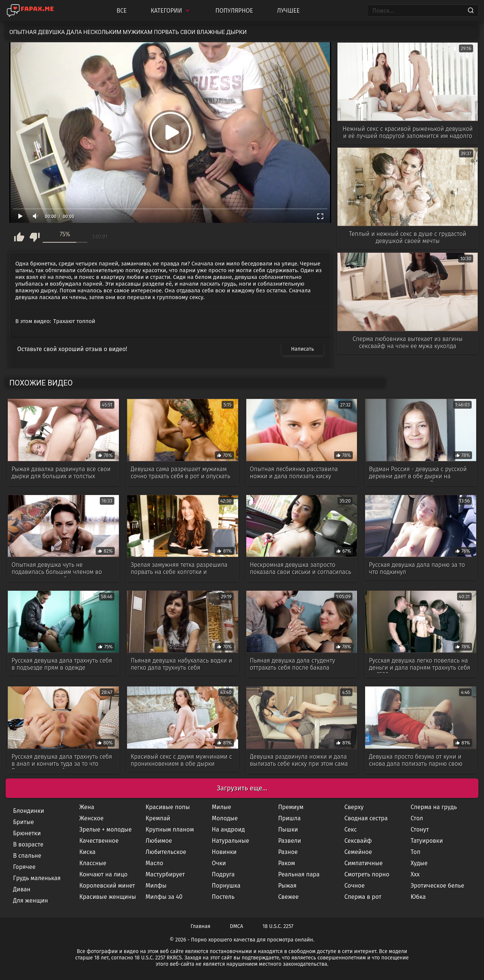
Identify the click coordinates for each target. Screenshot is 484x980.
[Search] (471, 11)
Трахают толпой (74, 321)
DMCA (237, 926)
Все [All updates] (122, 11)
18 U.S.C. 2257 (278, 926)
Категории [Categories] (171, 11)
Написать (303, 349)
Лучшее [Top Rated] (288, 11)
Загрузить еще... (242, 788)
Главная (201, 926)
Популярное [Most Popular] (234, 11)
